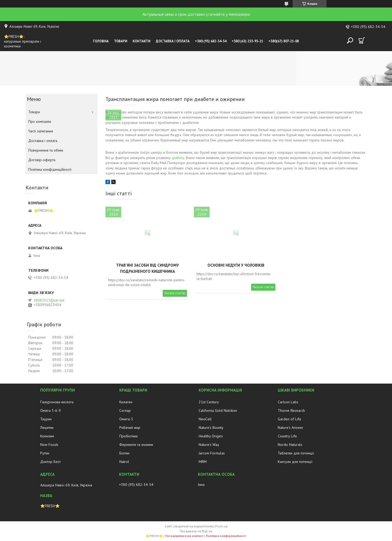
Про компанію (40, 121)
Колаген (126, 402)
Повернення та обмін (46, 150)
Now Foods (49, 445)
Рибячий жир (130, 428)
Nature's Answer (291, 428)
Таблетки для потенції (296, 453)
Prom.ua (221, 526)
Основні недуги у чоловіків (236, 265)
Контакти (142, 41)
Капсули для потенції (295, 462)
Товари (121, 41)
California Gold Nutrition (218, 410)
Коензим (47, 436)
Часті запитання (41, 131)
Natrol (124, 462)
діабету (178, 158)
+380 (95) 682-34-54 (211, 41)
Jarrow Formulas (212, 453)
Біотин (124, 453)
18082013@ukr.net (49, 300)
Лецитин (47, 428)
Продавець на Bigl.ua (196, 531)
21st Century (209, 402)
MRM (203, 462)
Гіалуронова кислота (57, 402)
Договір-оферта (42, 160)
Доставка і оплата (173, 41)
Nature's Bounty (211, 428)
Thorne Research (291, 410)
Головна (101, 41)
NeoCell (205, 419)
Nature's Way (209, 445)
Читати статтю (175, 293)
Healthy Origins (211, 436)
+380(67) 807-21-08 (284, 41)
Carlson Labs (288, 402)
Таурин (46, 419)
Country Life (287, 436)
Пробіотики (128, 436)
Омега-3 (126, 419)
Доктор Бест (50, 462)
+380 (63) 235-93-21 (247, 41)
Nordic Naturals (290, 445)
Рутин (45, 453)
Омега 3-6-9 (50, 410)
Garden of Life (289, 419)
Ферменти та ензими (136, 445)
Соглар (125, 410)
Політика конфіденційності (50, 169)
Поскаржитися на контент (184, 536)
